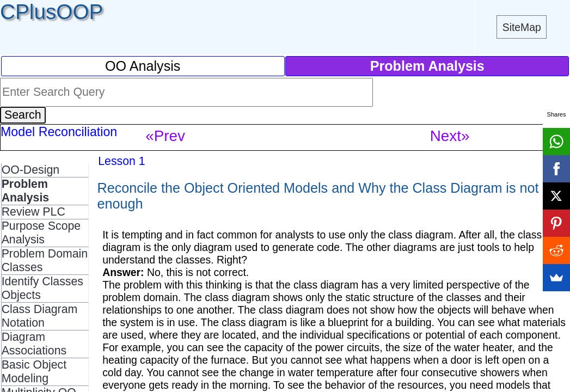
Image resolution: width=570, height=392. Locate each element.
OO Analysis (143, 66)
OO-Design (30, 170)
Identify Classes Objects (42, 288)
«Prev (165, 136)
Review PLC (33, 212)
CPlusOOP (51, 12)
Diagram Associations (34, 344)
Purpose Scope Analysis (41, 233)
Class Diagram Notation (40, 316)
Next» (450, 136)
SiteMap (522, 27)
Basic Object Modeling (34, 372)
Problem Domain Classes (45, 261)
